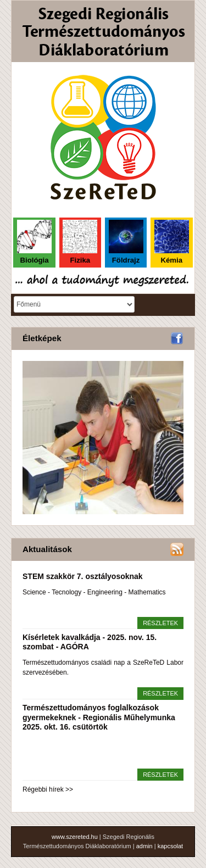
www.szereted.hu (75, 837)
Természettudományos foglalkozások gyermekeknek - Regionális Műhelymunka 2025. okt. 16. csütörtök (99, 717)
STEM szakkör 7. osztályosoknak (83, 576)
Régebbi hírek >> (48, 789)
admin (144, 846)
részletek (160, 623)
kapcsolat (170, 846)
